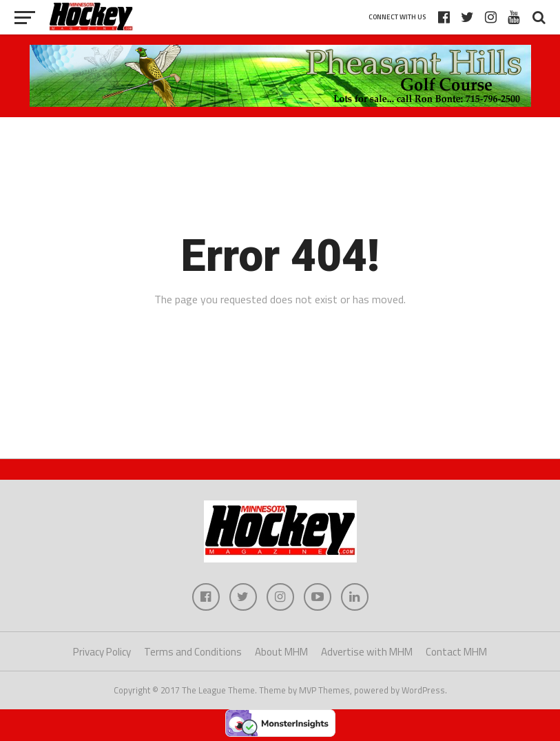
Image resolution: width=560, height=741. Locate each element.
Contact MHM (456, 652)
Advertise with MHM (367, 652)
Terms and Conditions (193, 652)
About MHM (281, 652)
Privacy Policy (102, 652)
